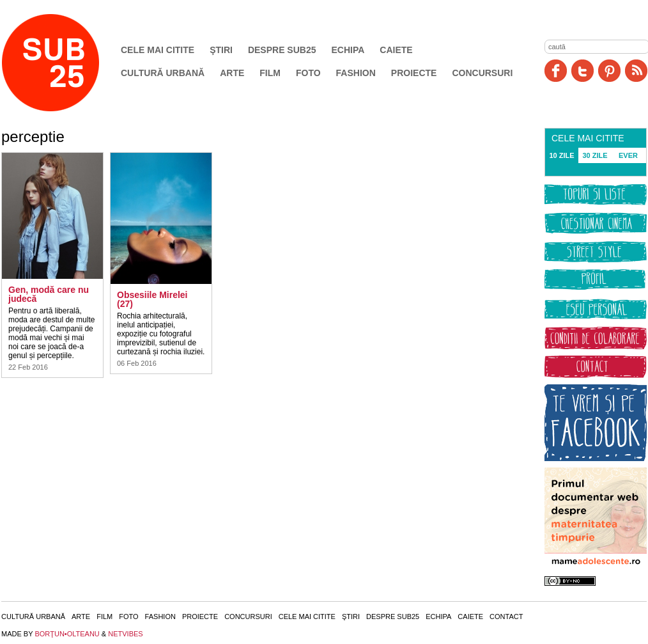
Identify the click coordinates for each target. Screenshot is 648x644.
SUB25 (65, 63)
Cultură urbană (163, 73)
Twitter (582, 71)
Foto (308, 73)
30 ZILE (595, 155)
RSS (636, 71)
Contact (506, 617)
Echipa (348, 50)
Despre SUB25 (282, 50)
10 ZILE (561, 155)
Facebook (556, 71)
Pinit (609, 71)
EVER (628, 155)
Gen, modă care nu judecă (49, 294)
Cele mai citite (158, 50)
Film (270, 73)
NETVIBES (125, 634)
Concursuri (482, 73)
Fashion (356, 73)
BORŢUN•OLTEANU (67, 634)
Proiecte (414, 73)
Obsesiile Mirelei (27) (152, 299)
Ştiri (221, 50)
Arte (232, 73)
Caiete (396, 50)
